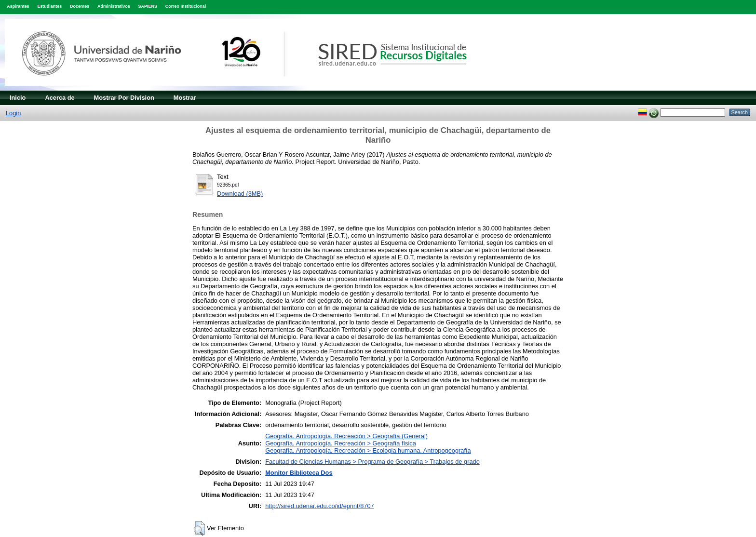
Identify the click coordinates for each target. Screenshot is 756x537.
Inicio (18, 98)
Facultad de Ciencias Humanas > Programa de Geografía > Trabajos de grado (372, 462)
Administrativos (114, 6)
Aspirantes (18, 6)
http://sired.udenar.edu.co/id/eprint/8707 (320, 506)
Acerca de (60, 98)
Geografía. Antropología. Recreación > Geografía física (341, 443)
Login (13, 113)
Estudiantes (49, 6)
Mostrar (185, 98)
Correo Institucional (186, 6)
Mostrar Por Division (124, 98)
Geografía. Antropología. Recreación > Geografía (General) (346, 436)
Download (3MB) (240, 194)
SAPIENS (148, 6)
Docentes (80, 6)
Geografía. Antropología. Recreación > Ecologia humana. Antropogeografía (368, 450)
